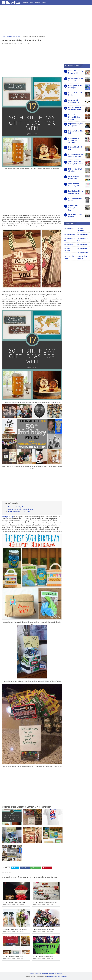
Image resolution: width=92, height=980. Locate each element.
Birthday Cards (28, 3)
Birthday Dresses (41, 3)
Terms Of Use (52, 974)
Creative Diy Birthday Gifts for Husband (20, 507)
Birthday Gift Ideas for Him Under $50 (45, 902)
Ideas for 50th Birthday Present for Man (75, 208)
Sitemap (32, 974)
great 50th (8, 873)
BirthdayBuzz (11, 2)
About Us (60, 974)
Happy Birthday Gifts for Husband (44, 929)
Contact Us (38, 974)
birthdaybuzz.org (7, 517)
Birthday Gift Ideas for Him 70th (43, 956)
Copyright (45, 974)
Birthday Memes (83, 248)
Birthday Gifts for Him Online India (14, 902)
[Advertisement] (46, 21)
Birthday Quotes (82, 252)
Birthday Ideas (82, 244)
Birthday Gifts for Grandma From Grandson (74, 140)
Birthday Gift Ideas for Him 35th (13, 956)
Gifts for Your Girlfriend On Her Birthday (74, 117)
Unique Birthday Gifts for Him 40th (19, 511)
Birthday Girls (69, 244)
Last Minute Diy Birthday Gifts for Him (15, 929)
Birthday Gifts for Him (10, 43)
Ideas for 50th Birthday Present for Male (20, 509)
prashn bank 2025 (62, 976)
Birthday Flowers (83, 234)
